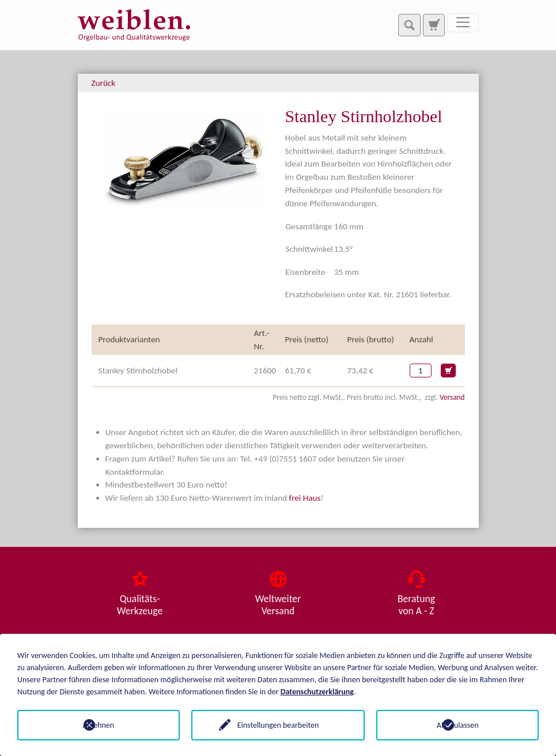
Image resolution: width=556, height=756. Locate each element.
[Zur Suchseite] (434, 25)
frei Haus (305, 498)
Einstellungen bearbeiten (278, 725)
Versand (452, 397)
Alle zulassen (458, 725)
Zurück (104, 83)
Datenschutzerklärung (317, 692)
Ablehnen (98, 725)
